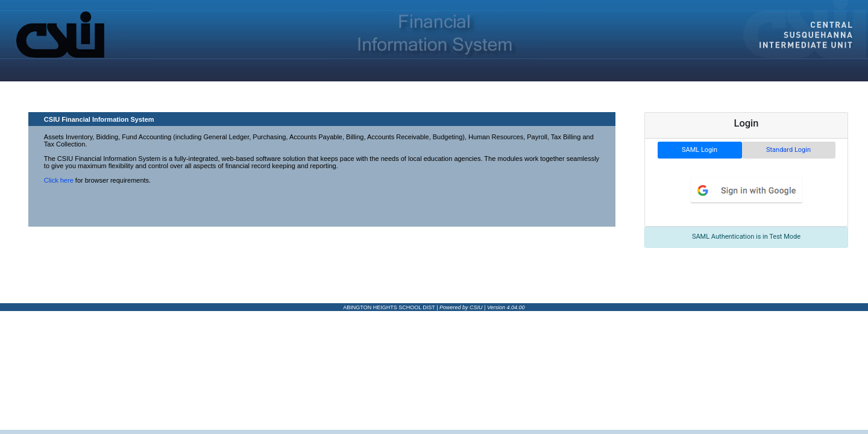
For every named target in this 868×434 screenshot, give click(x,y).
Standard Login (788, 150)
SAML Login (700, 150)
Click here (59, 180)
